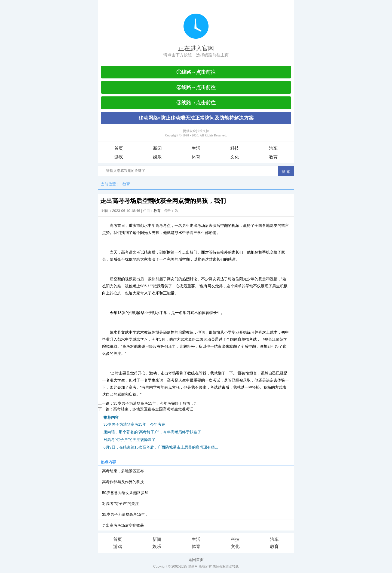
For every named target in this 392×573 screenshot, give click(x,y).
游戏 (119, 157)
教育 (273, 157)
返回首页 (196, 560)
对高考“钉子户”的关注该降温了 (129, 440)
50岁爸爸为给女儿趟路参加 (125, 493)
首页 (119, 148)
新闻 (157, 148)
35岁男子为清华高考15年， (125, 514)
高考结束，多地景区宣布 (123, 471)
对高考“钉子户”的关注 (120, 504)
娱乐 (157, 157)
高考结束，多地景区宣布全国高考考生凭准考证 (153, 409)
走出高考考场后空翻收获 (123, 525)
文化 (235, 157)
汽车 (273, 148)
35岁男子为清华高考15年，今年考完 (134, 424)
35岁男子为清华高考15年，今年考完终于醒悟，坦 (156, 403)
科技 (235, 148)
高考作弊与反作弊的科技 (123, 482)
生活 (196, 148)
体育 (196, 157)
